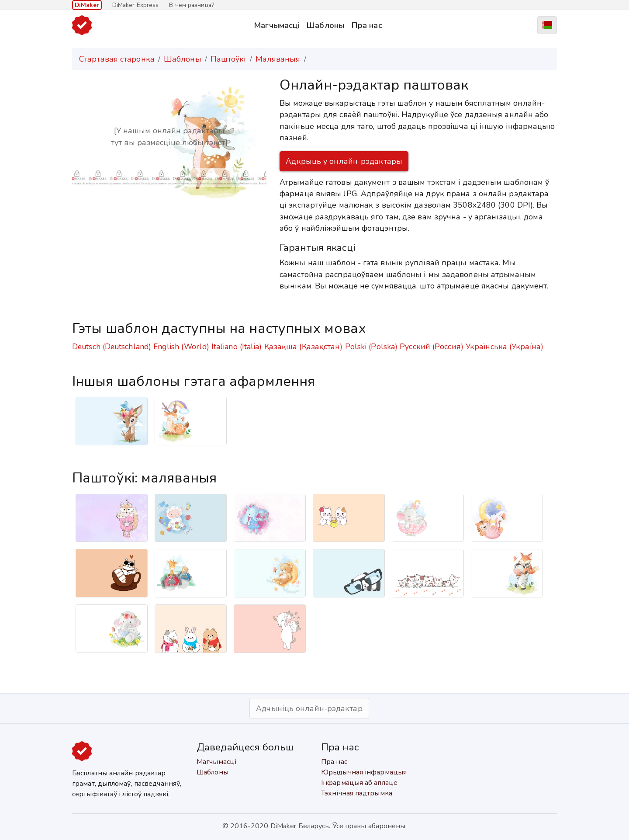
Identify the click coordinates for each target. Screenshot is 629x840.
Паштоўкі (228, 59)
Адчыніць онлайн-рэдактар (309, 708)
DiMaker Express (136, 5)
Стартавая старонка (117, 59)
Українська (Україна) (505, 347)
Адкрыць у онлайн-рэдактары (344, 161)
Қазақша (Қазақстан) (304, 347)
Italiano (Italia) (237, 347)
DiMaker (87, 5)
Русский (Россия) (432, 347)
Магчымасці (276, 25)
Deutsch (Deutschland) (112, 347)
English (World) (181, 347)
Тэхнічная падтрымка (357, 793)
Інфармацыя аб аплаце (359, 783)
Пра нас (367, 25)
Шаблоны (325, 25)
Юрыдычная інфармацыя (364, 772)
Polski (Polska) (372, 347)
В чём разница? (191, 5)
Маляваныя (278, 59)
